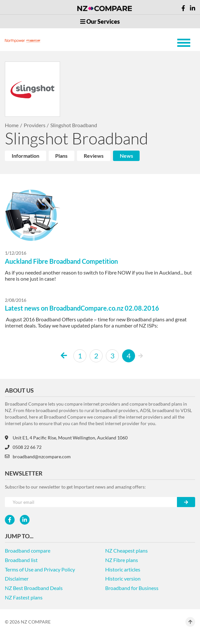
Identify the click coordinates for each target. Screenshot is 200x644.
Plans (61, 156)
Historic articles (123, 569)
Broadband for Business (132, 588)
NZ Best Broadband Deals (34, 588)
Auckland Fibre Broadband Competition (61, 261)
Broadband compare (28, 550)
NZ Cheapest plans (126, 550)
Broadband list (21, 560)
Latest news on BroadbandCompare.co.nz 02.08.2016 (82, 308)
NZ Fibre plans (122, 560)
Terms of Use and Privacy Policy (40, 569)
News (126, 156)
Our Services (100, 21)
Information (25, 156)
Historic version (123, 578)
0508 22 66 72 (23, 447)
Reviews (94, 156)
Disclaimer (17, 578)
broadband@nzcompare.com (38, 456)
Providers (35, 125)
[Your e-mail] (91, 502)
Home (12, 125)
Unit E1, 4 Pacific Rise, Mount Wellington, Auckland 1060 (66, 438)
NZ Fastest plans (24, 597)
